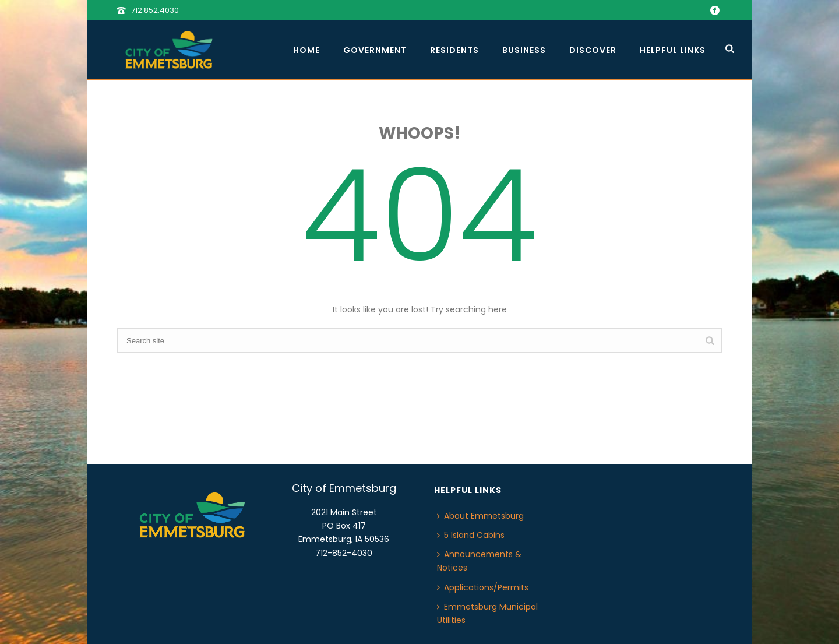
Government (375, 50)
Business (524, 50)
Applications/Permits (483, 587)
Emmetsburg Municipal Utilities (487, 613)
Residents (454, 50)
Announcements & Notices (479, 561)
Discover (593, 50)
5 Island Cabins (471, 535)
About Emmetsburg (480, 516)
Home (306, 50)
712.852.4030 (155, 10)
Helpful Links (673, 50)
